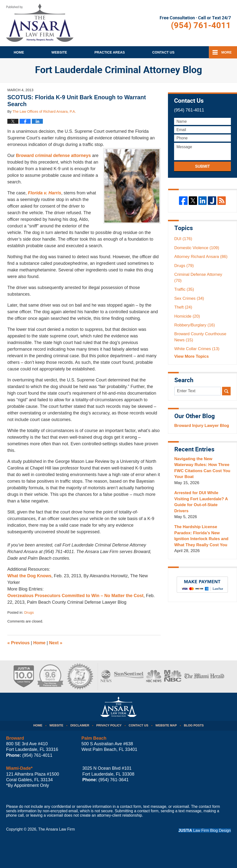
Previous (18, 643)
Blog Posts (194, 725)
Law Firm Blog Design (205, 830)
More (226, 52)
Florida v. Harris (45, 193)
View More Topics (192, 356)
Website (59, 52)
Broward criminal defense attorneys (53, 156)
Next (56, 643)
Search (226, 391)
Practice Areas (110, 52)
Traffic (184, 289)
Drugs (29, 612)
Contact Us (139, 725)
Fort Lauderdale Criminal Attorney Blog (40, 23)
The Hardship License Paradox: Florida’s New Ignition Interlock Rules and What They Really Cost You (201, 536)
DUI (183, 239)
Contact (163, 52)
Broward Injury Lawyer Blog (202, 426)
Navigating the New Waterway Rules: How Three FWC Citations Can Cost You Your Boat (202, 468)
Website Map (166, 725)
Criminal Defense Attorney (198, 277)
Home (19, 52)
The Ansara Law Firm (57, 829)
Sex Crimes (189, 298)
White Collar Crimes (197, 349)
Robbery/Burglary (195, 325)
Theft (183, 307)
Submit (202, 166)
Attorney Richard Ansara (201, 257)
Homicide (187, 316)
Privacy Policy (109, 725)
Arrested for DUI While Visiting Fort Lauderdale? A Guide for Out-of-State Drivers (201, 502)
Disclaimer (80, 725)
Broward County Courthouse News (200, 337)
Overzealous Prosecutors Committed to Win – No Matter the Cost (75, 596)
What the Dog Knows (29, 576)
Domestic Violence (197, 248)
